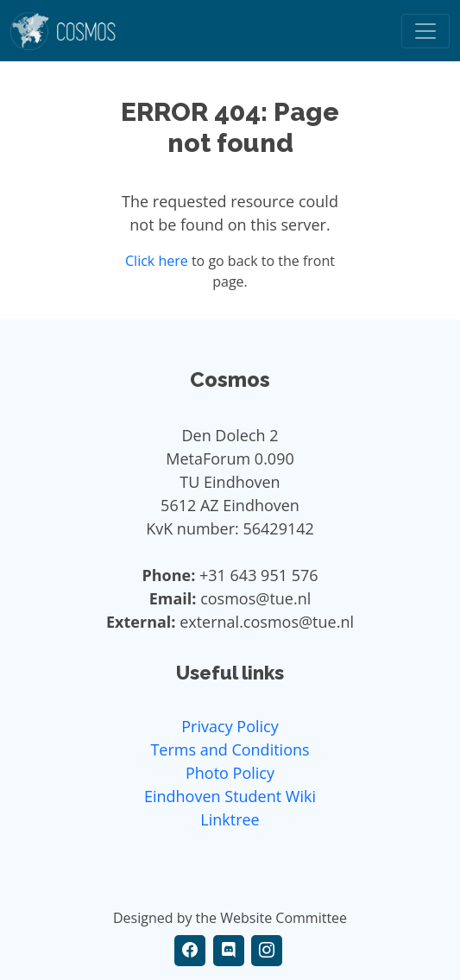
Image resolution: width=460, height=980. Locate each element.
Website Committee (284, 918)
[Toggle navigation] (425, 31)
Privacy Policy (230, 726)
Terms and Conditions (230, 749)
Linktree (230, 819)
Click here (157, 261)
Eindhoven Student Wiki (230, 796)
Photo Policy (230, 773)
